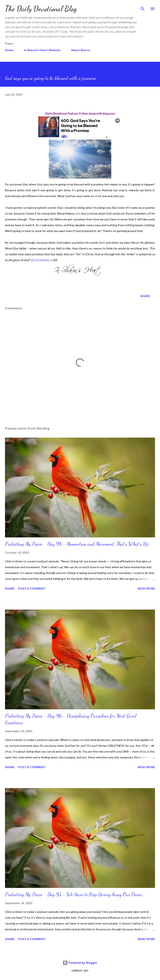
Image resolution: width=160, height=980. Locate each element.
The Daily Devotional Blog (41, 9)
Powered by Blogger (80, 963)
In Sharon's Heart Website (42, 50)
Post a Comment (32, 588)
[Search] (142, 7)
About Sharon (81, 50)
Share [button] (145, 296)
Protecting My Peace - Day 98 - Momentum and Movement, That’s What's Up (77, 544)
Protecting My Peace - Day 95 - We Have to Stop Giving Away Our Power (74, 894)
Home (9, 50)
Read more (146, 588)
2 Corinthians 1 (42, 260)
